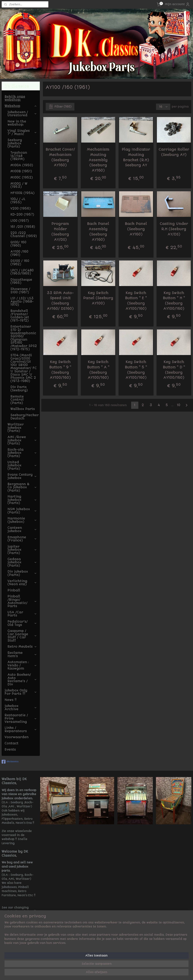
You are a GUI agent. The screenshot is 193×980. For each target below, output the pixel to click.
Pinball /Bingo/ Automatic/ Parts (22, 601)
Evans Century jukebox (22, 476)
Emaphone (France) (22, 539)
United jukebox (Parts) (22, 465)
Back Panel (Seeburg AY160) (136, 229)
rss (120, 973)
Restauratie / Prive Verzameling (21, 718)
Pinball (14, 590)
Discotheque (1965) (21, 281)
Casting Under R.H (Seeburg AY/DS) (174, 229)
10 (179, 405)
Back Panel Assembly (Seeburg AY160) (98, 232)
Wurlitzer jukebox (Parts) (22, 428)
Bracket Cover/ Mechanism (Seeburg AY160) (60, 157)
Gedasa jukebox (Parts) (22, 562)
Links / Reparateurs (21, 729)
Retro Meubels (22, 647)
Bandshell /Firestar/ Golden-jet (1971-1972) (20, 316)
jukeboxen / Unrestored (22, 114)
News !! (10, 700)
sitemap (111, 973)
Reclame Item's (22, 654)
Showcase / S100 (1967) (20, 291)
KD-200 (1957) (22, 214)
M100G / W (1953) (19, 185)
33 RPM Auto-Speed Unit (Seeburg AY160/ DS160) (60, 301)
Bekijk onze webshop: (15, 98)
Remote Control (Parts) (17, 400)
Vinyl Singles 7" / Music (22, 132)
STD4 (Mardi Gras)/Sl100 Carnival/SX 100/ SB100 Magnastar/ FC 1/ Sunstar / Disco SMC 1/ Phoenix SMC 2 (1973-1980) (24, 368)
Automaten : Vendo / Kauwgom (22, 665)
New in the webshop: (17, 123)
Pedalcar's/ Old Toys (22, 623)
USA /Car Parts (22, 614)
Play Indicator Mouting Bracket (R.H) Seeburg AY (136, 157)
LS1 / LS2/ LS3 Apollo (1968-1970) (22, 301)
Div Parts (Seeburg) (19, 389)
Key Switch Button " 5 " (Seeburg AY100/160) (136, 370)
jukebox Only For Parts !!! (21, 692)
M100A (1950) (22, 165)
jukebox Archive (21, 707)
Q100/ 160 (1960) (18, 244)
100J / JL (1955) (18, 201)
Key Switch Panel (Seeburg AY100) (98, 298)
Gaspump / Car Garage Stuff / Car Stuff (22, 636)
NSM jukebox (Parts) (22, 511)
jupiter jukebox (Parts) (22, 550)
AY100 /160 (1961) (19, 253)
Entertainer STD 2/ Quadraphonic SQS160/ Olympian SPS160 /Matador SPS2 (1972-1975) (24, 338)
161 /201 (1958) (23, 227)
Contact (12, 743)
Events (10, 749)
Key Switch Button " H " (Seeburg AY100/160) (174, 301)
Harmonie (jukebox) (22, 520)
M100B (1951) (21, 171)
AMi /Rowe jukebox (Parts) (22, 440)
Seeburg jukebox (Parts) (22, 143)
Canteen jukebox (22, 529)
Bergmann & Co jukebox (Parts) (22, 487)
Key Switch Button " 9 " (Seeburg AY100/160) (60, 370)
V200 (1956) (21, 208)
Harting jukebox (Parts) (22, 500)
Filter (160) (60, 107)
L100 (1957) (20, 221)
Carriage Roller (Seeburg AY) (174, 152)
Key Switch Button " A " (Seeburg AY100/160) (98, 370)
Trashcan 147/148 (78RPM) (19, 156)
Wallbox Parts (23, 409)
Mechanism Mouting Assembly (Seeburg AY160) (98, 160)
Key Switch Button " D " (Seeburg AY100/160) (174, 370)
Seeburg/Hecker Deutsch (25, 417)
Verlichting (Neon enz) (22, 583)
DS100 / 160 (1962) (20, 262)
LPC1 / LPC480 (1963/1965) (22, 272)
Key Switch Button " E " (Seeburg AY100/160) (136, 301)
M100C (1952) (22, 177)
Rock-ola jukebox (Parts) (22, 453)
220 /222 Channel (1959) (24, 235)
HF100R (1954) (22, 193)
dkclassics (10, 762)
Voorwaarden (17, 737)
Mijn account (177, 4)
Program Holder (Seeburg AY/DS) (60, 232)
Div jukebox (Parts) (22, 573)
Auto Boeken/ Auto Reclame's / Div (22, 679)
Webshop (21, 106)
